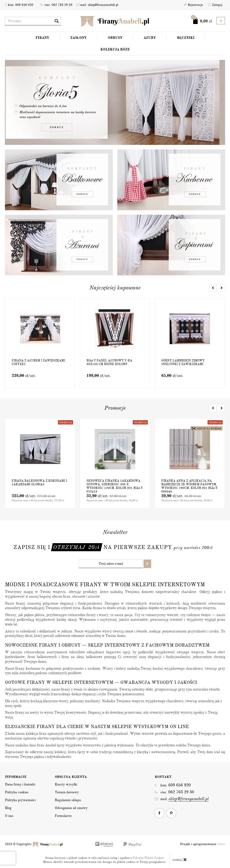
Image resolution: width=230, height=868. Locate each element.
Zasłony (79, 38)
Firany (42, 38)
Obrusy (115, 38)
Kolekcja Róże (115, 49)
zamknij (180, 859)
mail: (182, 799)
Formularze (63, 816)
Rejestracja (193, 5)
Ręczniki (186, 38)
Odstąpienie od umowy (71, 808)
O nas (9, 816)
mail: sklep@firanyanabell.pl (97, 5)
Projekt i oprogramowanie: (203, 844)
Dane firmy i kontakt (20, 784)
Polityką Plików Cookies (148, 858)
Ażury (150, 38)
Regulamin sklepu (68, 800)
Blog (8, 808)
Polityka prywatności (20, 800)
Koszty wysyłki (66, 784)
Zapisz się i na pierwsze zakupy (113, 547)
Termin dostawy (67, 792)
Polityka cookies (17, 792)
